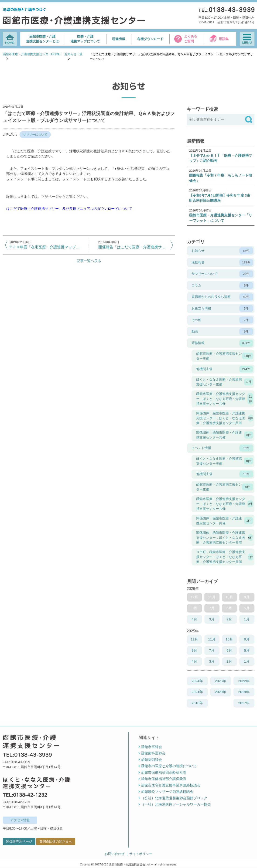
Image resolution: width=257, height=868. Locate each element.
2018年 (197, 703)
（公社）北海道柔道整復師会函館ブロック (174, 798)
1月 (247, 619)
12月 (194, 639)
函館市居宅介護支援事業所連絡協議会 (171, 785)
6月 (229, 650)
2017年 (244, 703)
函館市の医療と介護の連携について (169, 766)
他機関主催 (225, 369)
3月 (212, 619)
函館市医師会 (151, 747)
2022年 (244, 681)
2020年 (220, 692)
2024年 (197, 681)
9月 (247, 639)
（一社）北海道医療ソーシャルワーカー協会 (176, 804)
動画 (222, 332)
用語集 (224, 39)
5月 (247, 650)
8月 (194, 650)
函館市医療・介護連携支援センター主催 (225, 356)
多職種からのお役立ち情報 (222, 297)
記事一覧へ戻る (89, 261)
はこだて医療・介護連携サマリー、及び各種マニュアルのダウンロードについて (69, 209)
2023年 (220, 681)
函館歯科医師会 (153, 753)
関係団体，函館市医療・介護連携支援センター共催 (225, 435)
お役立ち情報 (222, 309)
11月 (212, 639)
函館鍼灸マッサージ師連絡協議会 (167, 791)
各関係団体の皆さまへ (56, 841)
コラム (222, 286)
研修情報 (119, 39)
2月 (229, 619)
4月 (194, 619)
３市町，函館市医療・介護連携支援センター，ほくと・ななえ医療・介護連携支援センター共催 (225, 557)
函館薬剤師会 (151, 760)
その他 (222, 320)
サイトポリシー (141, 854)
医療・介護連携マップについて (85, 39)
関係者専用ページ (19, 841)
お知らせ (222, 251)
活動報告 (222, 262)
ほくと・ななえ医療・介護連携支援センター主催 (225, 382)
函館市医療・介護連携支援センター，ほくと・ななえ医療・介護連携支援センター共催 (225, 399)
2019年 (244, 692)
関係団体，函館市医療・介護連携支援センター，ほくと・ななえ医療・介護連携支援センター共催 (225, 418)
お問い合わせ (115, 854)
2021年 (197, 692)
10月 (229, 639)
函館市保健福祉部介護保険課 (164, 779)
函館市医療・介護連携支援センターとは (42, 39)
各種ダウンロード (150, 39)
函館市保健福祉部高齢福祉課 (164, 772)
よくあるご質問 (191, 39)
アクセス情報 (20, 820)
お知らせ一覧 (73, 54)
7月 (212, 650)
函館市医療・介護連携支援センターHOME (32, 54)
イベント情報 (222, 448)
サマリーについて (35, 134)
